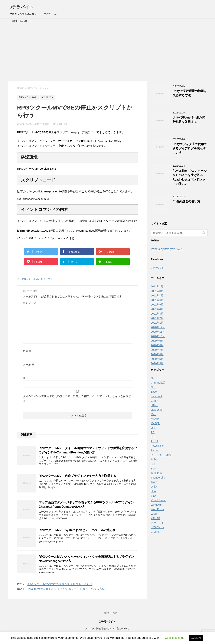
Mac (153, 414)
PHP (154, 437)
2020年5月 (157, 359)
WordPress (157, 509)
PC (153, 432)
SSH (154, 464)
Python (155, 450)
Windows (156, 505)
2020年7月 (157, 350)
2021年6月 (157, 300)
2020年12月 (158, 327)
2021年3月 (157, 314)
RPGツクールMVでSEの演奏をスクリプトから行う (60, 585)
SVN (154, 469)
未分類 (155, 532)
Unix (154, 491)
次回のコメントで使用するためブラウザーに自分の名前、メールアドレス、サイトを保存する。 (77, 400)
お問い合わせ (19, 21)
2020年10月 (158, 336)
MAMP (155, 419)
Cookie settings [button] (175, 638)
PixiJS (155, 441)
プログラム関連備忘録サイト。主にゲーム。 (108, 629)
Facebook (157, 396)
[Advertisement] (107, 52)
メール (28, 366)
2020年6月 (157, 354)
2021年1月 (157, 323)
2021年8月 (157, 291)
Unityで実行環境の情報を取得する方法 (190, 93)
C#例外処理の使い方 (187, 201)
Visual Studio (159, 500)
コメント (30, 304)
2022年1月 (157, 286)
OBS (154, 428)
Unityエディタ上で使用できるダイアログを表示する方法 (190, 149)
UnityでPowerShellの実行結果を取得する (189, 120)
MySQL (155, 423)
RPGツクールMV (30, 280)
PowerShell (158, 446)
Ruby (154, 459)
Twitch (155, 482)
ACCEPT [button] (196, 638)
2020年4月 (157, 363)
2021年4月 (157, 309)
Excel (154, 392)
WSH (154, 514)
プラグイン (158, 527)
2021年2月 (157, 318)
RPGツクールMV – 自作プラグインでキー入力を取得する (78, 477)
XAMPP (156, 518)
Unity (154, 487)
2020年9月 (157, 341)
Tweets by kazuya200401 (167, 249)
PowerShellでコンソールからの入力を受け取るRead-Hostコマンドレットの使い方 (190, 177)
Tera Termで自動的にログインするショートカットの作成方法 (66, 590)
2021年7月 (157, 296)
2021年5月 (157, 305)
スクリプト (47, 280)
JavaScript (157, 410)
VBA (154, 496)
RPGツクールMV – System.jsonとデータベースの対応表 (77, 531)
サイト (27, 379)
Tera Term (157, 473)
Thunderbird (158, 478)
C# (153, 378)
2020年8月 (157, 345)
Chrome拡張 (158, 383)
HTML (155, 405)
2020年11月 (158, 332)
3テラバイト (22, 7)
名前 (27, 352)
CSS (154, 387)
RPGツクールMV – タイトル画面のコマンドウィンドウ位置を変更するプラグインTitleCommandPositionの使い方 (88, 451)
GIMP (154, 401)
